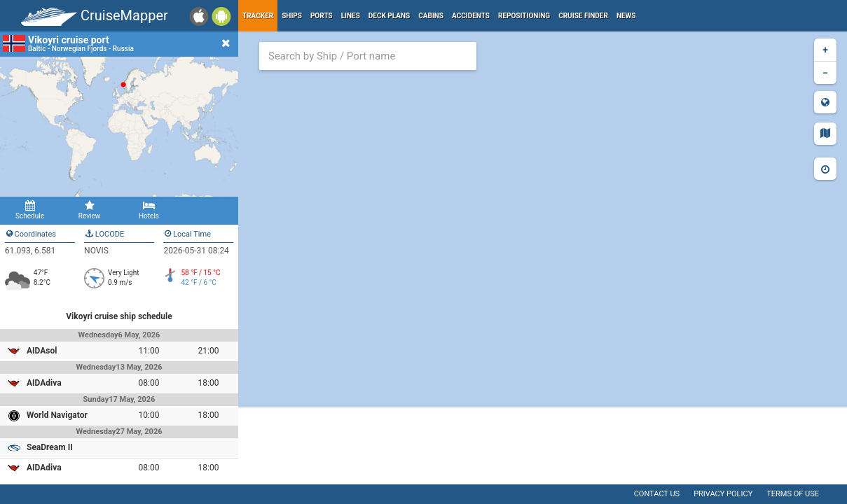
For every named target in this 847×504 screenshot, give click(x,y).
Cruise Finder (583, 16)
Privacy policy (723, 494)
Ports (322, 16)
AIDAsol (42, 351)
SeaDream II (50, 447)
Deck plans (389, 16)
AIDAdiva (44, 383)
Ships (292, 16)
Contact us (657, 494)
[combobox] (368, 56)
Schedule (30, 210)
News (626, 16)
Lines (351, 16)
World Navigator (57, 415)
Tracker (258, 16)
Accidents (471, 16)
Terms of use (793, 494)
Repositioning (524, 16)
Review (89, 210)
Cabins (431, 16)
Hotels (149, 210)
